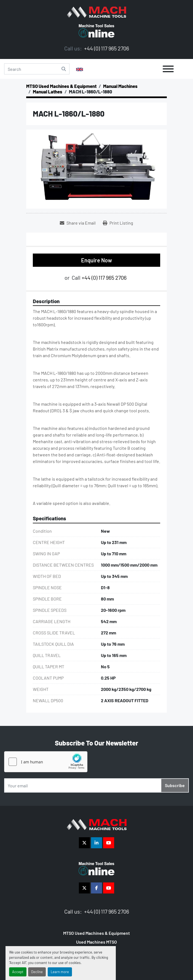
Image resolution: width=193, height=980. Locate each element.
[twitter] (84, 843)
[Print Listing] (118, 223)
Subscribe (175, 785)
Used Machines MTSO (96, 942)
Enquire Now (96, 260)
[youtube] (109, 843)
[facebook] (96, 888)
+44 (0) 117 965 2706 (106, 48)
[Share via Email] (78, 223)
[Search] (37, 69)
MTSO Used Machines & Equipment (96, 933)
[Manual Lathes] (48, 91)
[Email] (96, 785)
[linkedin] (96, 843)
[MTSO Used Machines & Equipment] (61, 86)
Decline (37, 972)
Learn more (60, 972)
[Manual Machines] (120, 86)
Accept (18, 972)
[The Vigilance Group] (97, 824)
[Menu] (168, 69)
